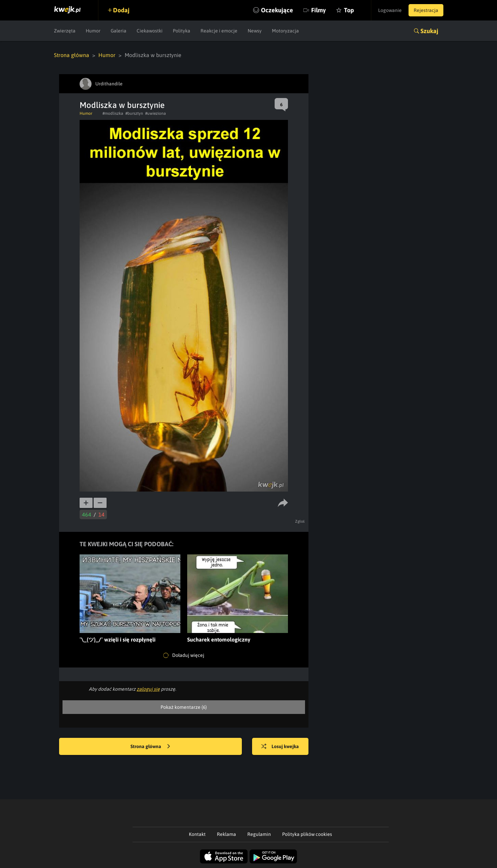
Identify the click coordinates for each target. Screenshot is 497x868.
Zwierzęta (65, 31)
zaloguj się (148, 689)
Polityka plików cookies (307, 834)
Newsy (255, 31)
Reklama (226, 834)
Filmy (319, 10)
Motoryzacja (285, 31)
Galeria (119, 31)
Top (349, 10)
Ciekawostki (150, 31)
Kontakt (197, 834)
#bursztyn (134, 113)
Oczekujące (277, 10)
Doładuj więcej (184, 656)
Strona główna (72, 55)
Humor (93, 31)
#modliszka (113, 113)
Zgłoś (300, 521)
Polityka (182, 31)
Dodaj (121, 10)
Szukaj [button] (429, 31)
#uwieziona (156, 113)
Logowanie (390, 10)
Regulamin (259, 834)
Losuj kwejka (280, 747)
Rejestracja (426, 10)
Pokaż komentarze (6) (184, 707)
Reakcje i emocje (219, 31)
